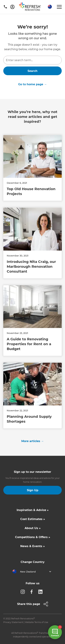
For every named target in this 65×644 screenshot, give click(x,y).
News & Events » (32, 546)
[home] (31, 7)
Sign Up (33, 490)
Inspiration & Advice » (33, 510)
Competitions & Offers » (33, 537)
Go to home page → (32, 84)
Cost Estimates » (33, 519)
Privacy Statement (13, 622)
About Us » (33, 528)
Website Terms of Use (37, 622)
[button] (49, 7)
